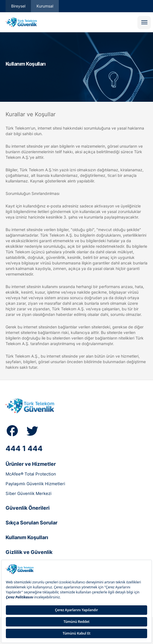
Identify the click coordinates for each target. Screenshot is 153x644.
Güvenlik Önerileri (28, 508)
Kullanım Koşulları (27, 537)
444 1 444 (24, 448)
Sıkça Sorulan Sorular (31, 523)
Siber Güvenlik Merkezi (29, 493)
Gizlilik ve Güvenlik (29, 552)
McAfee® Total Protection (31, 474)
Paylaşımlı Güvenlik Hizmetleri (35, 484)
